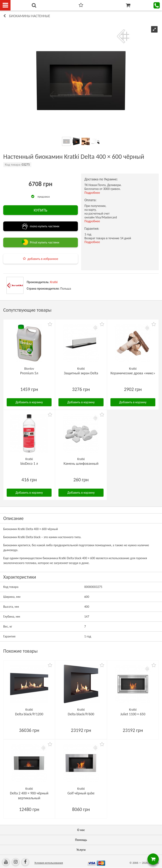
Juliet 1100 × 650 (133, 714)
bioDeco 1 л (29, 464)
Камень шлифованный (81, 464)
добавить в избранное (43, 259)
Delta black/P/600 (81, 714)
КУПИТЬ (41, 210)
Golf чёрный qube (81, 793)
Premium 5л (29, 373)
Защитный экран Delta (81, 373)
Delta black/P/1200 (29, 714)
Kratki (54, 282)
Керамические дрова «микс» (133, 373)
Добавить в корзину (29, 402)
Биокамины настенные (30, 16)
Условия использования (49, 863)
